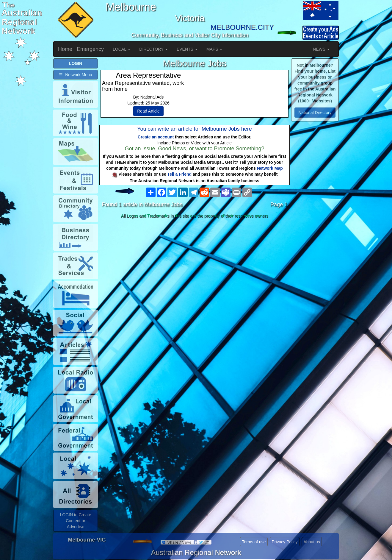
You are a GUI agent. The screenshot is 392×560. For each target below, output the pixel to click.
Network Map (270, 168)
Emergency (90, 49)
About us (312, 542)
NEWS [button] (321, 49)
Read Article (148, 111)
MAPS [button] (214, 49)
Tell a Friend (179, 174)
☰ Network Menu (75, 75)
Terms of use (254, 542)
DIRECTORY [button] (153, 49)
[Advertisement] (195, 268)
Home (65, 49)
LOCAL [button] (121, 49)
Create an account (156, 137)
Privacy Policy (284, 542)
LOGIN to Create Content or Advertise (75, 521)
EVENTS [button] (187, 49)
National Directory (315, 113)
